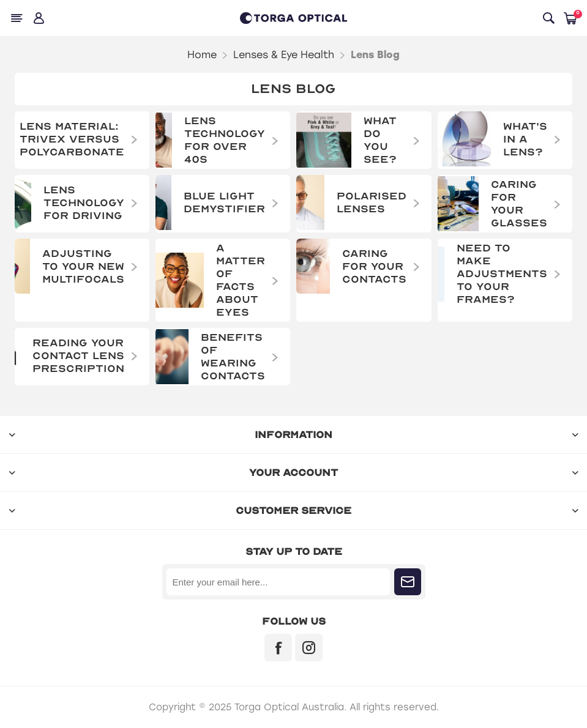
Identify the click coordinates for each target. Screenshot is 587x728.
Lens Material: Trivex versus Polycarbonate (72, 139)
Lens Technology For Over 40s (225, 140)
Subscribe (408, 582)
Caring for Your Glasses (519, 204)
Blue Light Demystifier (224, 202)
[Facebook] (278, 648)
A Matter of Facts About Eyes (241, 280)
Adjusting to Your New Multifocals (83, 266)
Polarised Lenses (372, 202)
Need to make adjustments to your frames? (502, 274)
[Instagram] (309, 648)
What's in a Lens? (525, 139)
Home (202, 55)
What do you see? (380, 140)
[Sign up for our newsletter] (278, 582)
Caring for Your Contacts (374, 266)
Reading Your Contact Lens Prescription (78, 356)
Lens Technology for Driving (84, 203)
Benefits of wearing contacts (233, 357)
